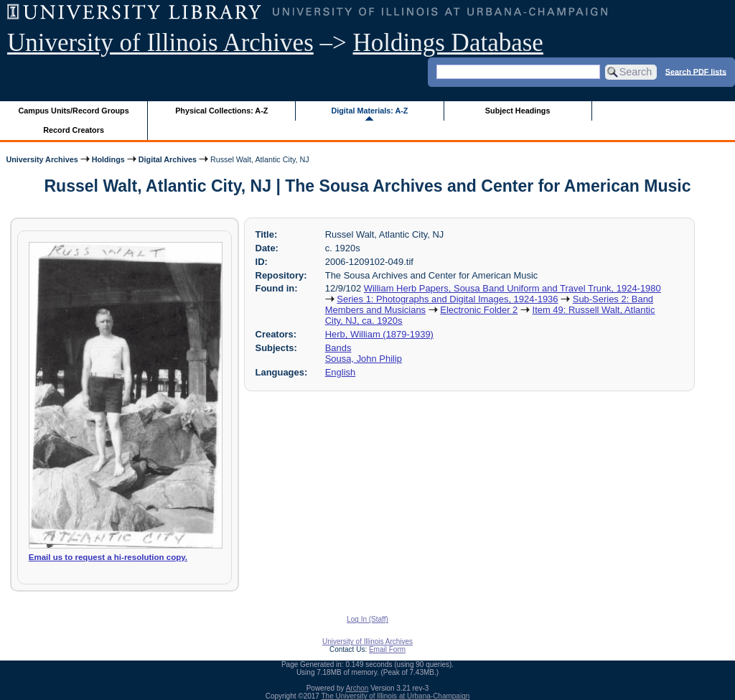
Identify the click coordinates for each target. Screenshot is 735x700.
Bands (338, 348)
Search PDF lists (696, 71)
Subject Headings (518, 111)
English (340, 372)
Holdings (108, 159)
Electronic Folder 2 (479, 310)
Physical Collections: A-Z (221, 111)
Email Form (387, 649)
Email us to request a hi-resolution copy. (108, 557)
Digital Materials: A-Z (369, 111)
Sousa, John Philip (364, 359)
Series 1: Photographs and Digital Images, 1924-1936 (447, 299)
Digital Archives (168, 159)
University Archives (42, 159)
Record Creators (74, 130)
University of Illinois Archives (160, 43)
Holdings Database (448, 43)
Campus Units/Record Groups (74, 111)
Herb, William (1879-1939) (379, 334)
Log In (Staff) (367, 619)
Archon (357, 688)
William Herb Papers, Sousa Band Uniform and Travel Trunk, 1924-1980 (512, 288)
